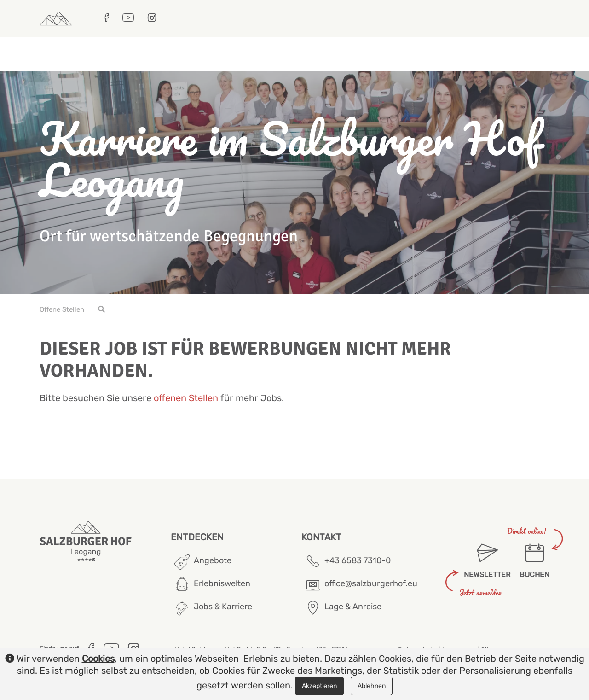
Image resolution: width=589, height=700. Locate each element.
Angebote (213, 560)
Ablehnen (372, 686)
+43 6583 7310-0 (358, 560)
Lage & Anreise (353, 607)
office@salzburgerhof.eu (371, 583)
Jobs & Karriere (223, 607)
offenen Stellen (186, 398)
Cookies (98, 659)
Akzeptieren (319, 686)
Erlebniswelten (222, 583)
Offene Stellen (62, 309)
